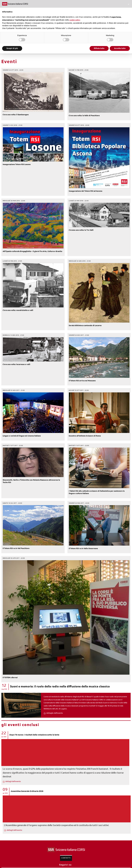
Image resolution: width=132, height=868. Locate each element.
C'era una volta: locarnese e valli (16, 365)
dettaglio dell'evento (55, 713)
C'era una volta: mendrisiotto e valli (18, 311)
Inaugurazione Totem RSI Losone (17, 165)
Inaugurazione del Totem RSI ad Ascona (85, 191)
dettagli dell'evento (13, 782)
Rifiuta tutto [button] (99, 48)
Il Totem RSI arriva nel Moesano (82, 381)
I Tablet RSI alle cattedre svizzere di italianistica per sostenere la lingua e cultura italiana (97, 493)
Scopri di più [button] (12, 48)
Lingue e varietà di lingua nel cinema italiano (22, 436)
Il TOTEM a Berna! (10, 678)
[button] (129, 4)
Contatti (66, 858)
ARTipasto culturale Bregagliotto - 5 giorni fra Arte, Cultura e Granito (32, 252)
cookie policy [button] (75, 20)
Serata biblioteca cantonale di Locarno (85, 326)
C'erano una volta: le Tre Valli (81, 230)
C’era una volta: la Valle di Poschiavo (84, 116)
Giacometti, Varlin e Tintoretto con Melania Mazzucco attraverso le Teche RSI (31, 482)
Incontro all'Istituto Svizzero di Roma (85, 436)
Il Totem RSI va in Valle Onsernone (83, 549)
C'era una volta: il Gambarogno (16, 115)
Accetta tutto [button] (120, 48)
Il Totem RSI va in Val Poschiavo (16, 549)
